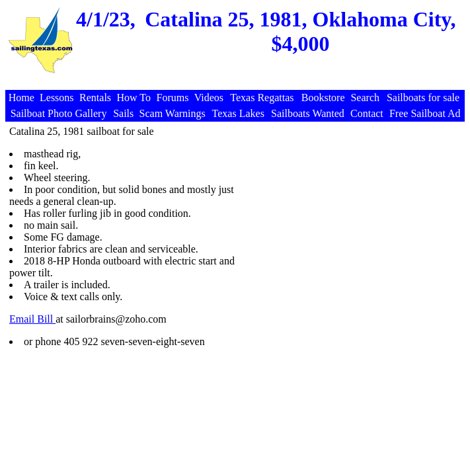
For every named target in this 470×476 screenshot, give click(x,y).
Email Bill (32, 319)
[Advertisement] (350, 218)
